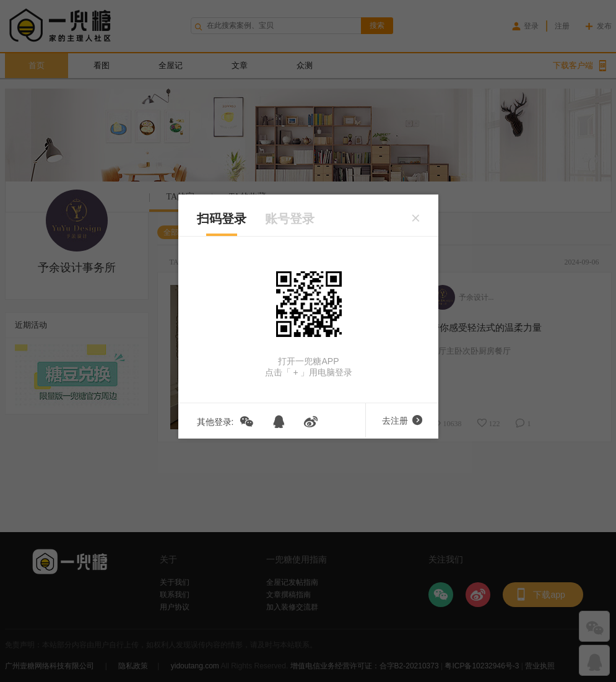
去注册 (402, 421)
